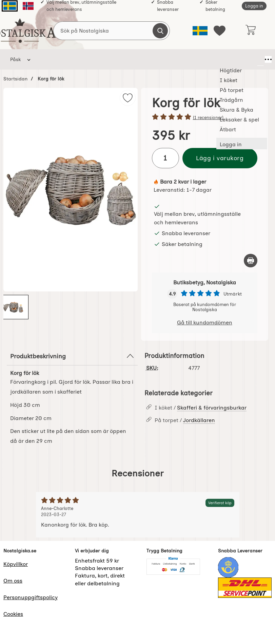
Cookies (13, 614)
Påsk (15, 59)
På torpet (108, 59)
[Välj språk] (200, 31)
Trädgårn (141, 59)
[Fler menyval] (260, 59)
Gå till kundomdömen (205, 323)
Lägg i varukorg (220, 158)
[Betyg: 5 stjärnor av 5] (205, 117)
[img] (128, 98)
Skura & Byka (174, 59)
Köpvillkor (16, 564)
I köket (78, 59)
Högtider (49, 59)
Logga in (254, 6)
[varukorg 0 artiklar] (250, 31)
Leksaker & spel (207, 59)
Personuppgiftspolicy (31, 597)
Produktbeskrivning (72, 356)
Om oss (13, 581)
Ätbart (241, 59)
